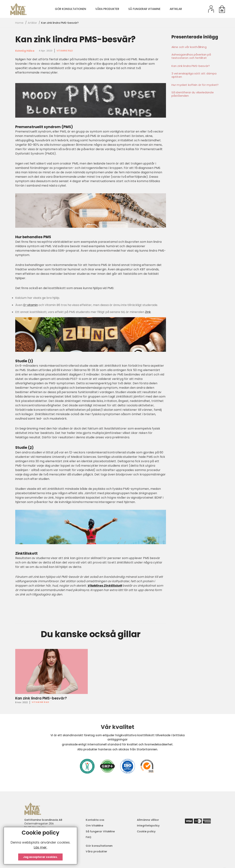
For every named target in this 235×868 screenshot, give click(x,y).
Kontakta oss (95, 820)
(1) (30, 361)
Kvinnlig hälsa (25, 51)
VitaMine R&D (65, 51)
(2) (31, 448)
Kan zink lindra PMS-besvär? (75, 39)
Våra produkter (96, 851)
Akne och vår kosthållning (189, 47)
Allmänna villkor (148, 820)
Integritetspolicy (148, 826)
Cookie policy (146, 831)
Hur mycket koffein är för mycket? (195, 85)
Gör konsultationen (99, 846)
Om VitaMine (94, 826)
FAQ (88, 837)
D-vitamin (31, 305)
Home (19, 23)
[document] (40, 846)
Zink (148, 312)
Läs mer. (40, 847)
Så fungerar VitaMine (100, 831)
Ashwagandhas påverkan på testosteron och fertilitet (191, 56)
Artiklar (32, 23)
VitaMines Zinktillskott (105, 586)
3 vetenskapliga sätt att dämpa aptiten (194, 75)
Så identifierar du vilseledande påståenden (193, 94)
